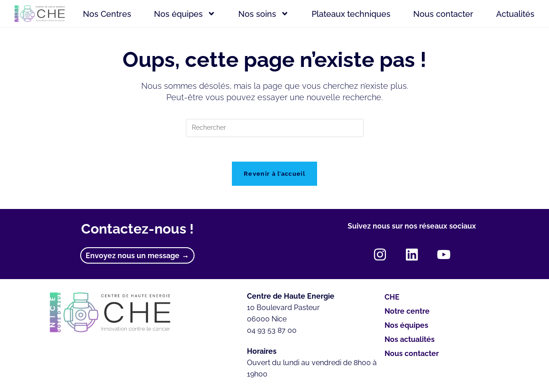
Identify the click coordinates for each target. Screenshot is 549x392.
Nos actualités (410, 343)
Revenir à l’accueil (274, 177)
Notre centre (407, 314)
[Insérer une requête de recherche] (275, 128)
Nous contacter (443, 14)
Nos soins (264, 14)
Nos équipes (185, 14)
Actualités (515, 14)
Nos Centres (107, 14)
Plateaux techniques (351, 14)
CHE (392, 300)
